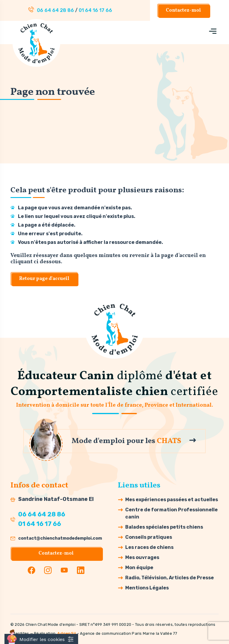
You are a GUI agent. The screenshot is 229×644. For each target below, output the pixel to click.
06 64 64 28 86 (55, 10)
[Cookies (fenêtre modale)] (41, 639)
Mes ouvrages (142, 557)
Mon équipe (139, 568)
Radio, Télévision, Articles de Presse (170, 578)
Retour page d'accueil (44, 279)
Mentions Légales (147, 588)
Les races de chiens (149, 547)
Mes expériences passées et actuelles (172, 500)
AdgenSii (67, 633)
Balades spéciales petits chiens (164, 527)
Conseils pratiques (149, 537)
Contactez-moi (183, 10)
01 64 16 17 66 (95, 10)
